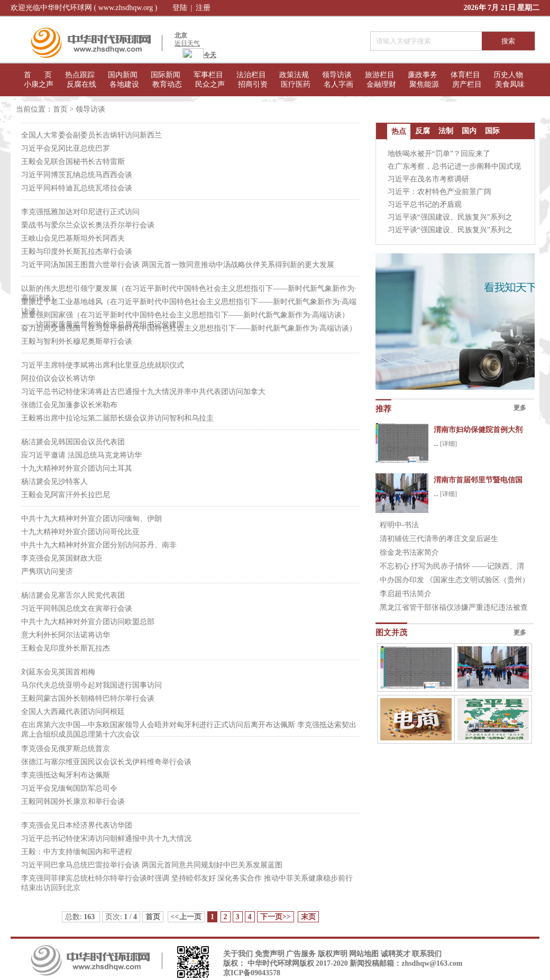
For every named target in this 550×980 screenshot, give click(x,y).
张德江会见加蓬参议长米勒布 (69, 405)
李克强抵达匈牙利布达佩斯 (66, 775)
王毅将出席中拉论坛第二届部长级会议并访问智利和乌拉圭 (117, 418)
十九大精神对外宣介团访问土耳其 (77, 468)
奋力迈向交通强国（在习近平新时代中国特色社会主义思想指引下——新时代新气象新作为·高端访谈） (189, 328)
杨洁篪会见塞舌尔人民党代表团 (73, 595)
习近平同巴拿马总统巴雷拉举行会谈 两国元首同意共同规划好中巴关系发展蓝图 (152, 865)
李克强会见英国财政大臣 (62, 558)
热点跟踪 (80, 75)
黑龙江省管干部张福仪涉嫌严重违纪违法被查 (454, 607)
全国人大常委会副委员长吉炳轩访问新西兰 (91, 135)
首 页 (38, 75)
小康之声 (39, 84)
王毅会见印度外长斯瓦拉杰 (66, 648)
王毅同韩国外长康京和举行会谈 (73, 802)
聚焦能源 (424, 84)
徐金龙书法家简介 (409, 552)
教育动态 (167, 84)
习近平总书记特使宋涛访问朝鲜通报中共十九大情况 (106, 839)
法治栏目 (251, 75)
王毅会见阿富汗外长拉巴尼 (66, 495)
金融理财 (381, 84)
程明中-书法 (400, 525)
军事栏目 (208, 75)
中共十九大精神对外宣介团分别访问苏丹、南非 (99, 545)
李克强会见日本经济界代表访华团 (77, 825)
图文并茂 (391, 633)
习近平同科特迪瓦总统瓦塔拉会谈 (77, 188)
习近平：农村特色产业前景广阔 (439, 192)
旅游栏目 (380, 75)
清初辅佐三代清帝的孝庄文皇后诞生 (439, 539)
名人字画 (338, 84)
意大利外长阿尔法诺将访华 (66, 635)
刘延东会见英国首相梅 (58, 672)
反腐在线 (81, 84)
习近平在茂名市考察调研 (428, 179)
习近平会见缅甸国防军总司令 (69, 788)
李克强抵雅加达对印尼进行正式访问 (80, 212)
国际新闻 (166, 75)
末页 (308, 917)
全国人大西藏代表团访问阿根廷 (73, 712)
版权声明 (333, 954)
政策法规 (294, 75)
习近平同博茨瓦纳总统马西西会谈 (77, 175)
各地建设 (124, 84)
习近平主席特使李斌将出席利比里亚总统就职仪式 (103, 365)
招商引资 (253, 84)
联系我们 (427, 954)
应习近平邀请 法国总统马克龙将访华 (81, 455)
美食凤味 (510, 84)
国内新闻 (123, 75)
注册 (203, 8)
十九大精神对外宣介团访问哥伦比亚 (80, 532)
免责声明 (270, 954)
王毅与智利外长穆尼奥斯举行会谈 (77, 341)
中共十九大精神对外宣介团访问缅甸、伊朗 (91, 519)
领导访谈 (337, 75)
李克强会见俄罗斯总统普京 (66, 749)
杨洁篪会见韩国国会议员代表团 (73, 442)
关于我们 (238, 954)
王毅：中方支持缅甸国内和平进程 (77, 852)
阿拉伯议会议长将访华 (58, 378)
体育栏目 (465, 75)
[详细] (448, 444)
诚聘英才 (396, 954)
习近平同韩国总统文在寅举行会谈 (77, 608)
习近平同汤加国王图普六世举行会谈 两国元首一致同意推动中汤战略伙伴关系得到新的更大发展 (178, 265)
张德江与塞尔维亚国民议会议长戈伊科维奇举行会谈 (106, 762)
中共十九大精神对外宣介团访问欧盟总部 (88, 622)
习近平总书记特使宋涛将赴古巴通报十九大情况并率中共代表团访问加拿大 (143, 392)
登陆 (180, 8)
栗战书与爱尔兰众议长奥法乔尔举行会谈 (88, 225)
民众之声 (210, 84)
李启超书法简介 (406, 594)
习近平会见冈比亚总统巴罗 (66, 148)
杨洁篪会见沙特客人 (54, 482)
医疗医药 (296, 84)
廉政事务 (423, 75)
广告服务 (301, 954)
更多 (520, 408)
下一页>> (276, 917)
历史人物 (508, 75)
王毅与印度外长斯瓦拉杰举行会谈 (77, 251)
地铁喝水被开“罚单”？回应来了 (439, 154)
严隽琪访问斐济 (47, 571)
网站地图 (364, 954)
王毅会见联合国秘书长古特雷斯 (73, 162)
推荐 (383, 409)
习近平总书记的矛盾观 (425, 204)
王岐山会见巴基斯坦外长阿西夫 (73, 238)
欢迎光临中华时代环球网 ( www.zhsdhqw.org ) (84, 8)
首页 (60, 109)
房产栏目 (467, 84)
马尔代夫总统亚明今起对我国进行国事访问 (91, 685)
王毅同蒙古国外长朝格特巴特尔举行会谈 (88, 698)
